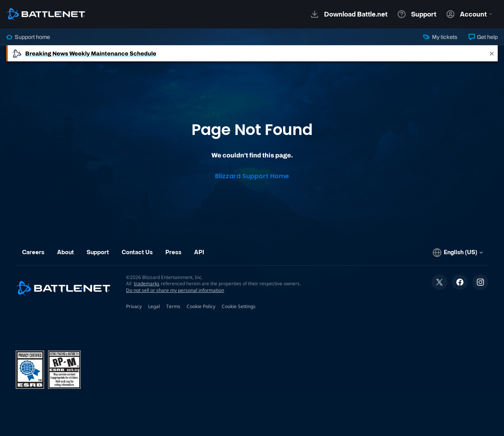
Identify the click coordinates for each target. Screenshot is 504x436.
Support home (28, 37)
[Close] (492, 53)
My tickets (440, 37)
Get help (483, 37)
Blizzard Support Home (252, 176)
